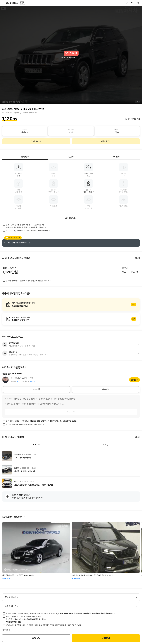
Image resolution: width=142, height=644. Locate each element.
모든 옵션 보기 (71, 218)
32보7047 (16, 3)
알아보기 (71, 305)
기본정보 (71, 157)
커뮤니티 (37, 445)
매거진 (105, 445)
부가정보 (117, 157)
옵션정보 (25, 157)
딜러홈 (133, 380)
